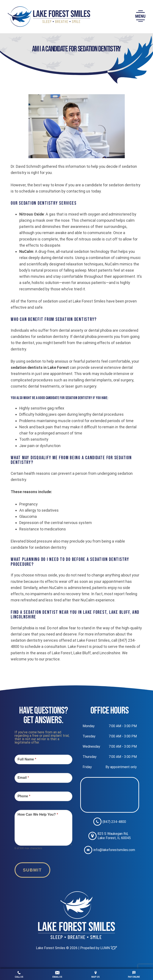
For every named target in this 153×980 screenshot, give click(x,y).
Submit (32, 870)
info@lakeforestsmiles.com (110, 850)
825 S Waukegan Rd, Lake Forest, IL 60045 (110, 836)
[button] (140, 17)
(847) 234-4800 (110, 822)
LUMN (109, 948)
